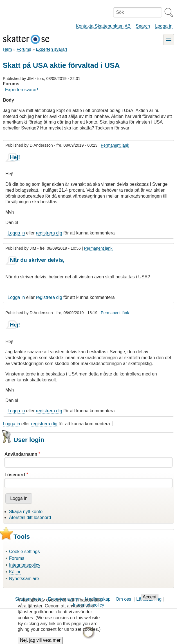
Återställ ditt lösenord (30, 517)
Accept (150, 601)
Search (143, 26)
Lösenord (15, 475)
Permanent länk (115, 145)
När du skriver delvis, (37, 260)
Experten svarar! (51, 49)
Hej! (15, 157)
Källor (15, 572)
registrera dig (49, 233)
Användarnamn (21, 454)
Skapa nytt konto (26, 512)
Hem (7, 49)
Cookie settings (24, 552)
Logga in (164, 26)
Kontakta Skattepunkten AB (103, 26)
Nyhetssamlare (24, 579)
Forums (24, 49)
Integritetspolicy (25, 565)
